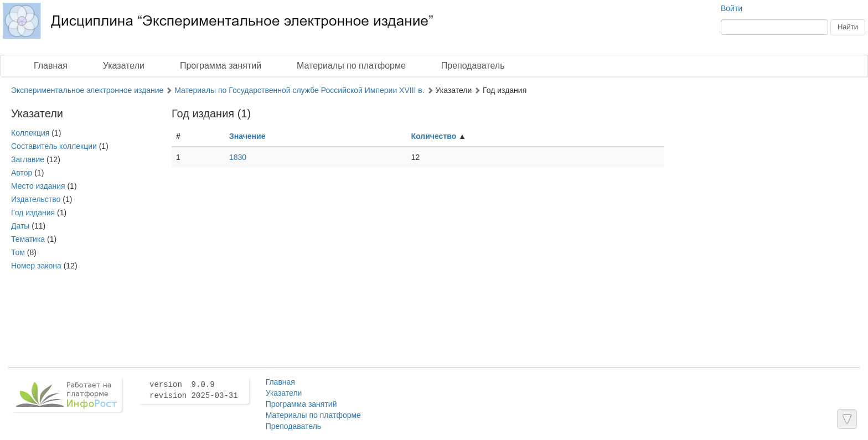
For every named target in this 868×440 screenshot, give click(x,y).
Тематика (28, 239)
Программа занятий (221, 66)
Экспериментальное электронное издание (87, 90)
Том (18, 252)
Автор (22, 173)
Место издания (38, 186)
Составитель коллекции (54, 146)
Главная (51, 66)
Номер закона (36, 266)
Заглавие (28, 159)
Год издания (33, 213)
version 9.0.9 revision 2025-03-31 (194, 390)
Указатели (124, 66)
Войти (732, 8)
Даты (20, 226)
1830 (238, 157)
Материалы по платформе (351, 66)
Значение (247, 136)
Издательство (36, 199)
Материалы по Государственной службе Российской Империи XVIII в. (299, 90)
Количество (434, 136)
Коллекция (30, 133)
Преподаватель (473, 66)
